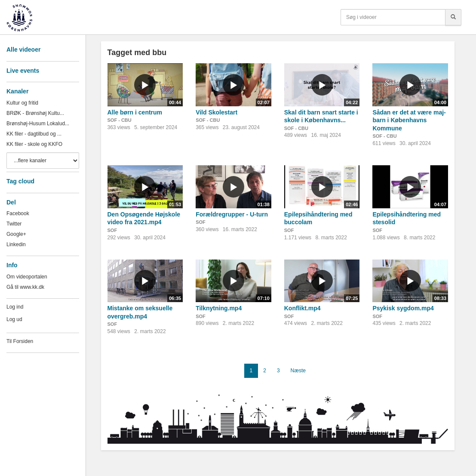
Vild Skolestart (217, 112)
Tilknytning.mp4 (219, 308)
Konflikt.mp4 (302, 308)
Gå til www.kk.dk (25, 287)
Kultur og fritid (22, 103)
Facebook (18, 213)
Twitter (14, 224)
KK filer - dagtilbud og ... (34, 134)
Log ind (15, 307)
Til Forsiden (20, 341)
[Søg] (453, 17)
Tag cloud (20, 181)
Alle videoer (23, 49)
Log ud (14, 319)
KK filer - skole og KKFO (34, 144)
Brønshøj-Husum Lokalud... (38, 124)
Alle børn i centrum (135, 112)
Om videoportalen (27, 277)
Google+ (16, 234)
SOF (112, 230)
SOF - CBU (120, 120)
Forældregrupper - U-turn (232, 214)
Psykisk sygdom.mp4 (403, 308)
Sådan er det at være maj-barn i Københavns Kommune (409, 120)
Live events (23, 71)
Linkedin (16, 244)
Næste (298, 371)
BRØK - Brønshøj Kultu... (35, 113)
